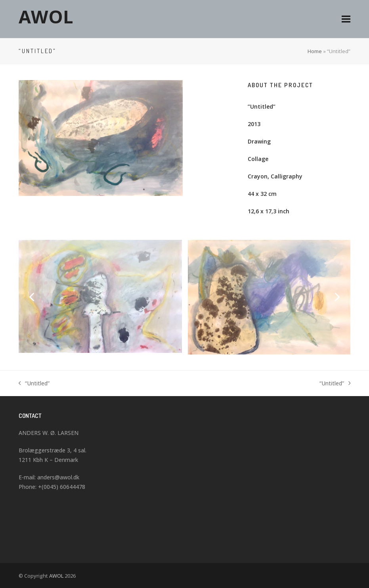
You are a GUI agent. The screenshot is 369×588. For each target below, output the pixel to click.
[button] (346, 19)
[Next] (336, 297)
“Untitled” (34, 384)
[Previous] (33, 297)
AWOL (46, 16)
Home (315, 51)
